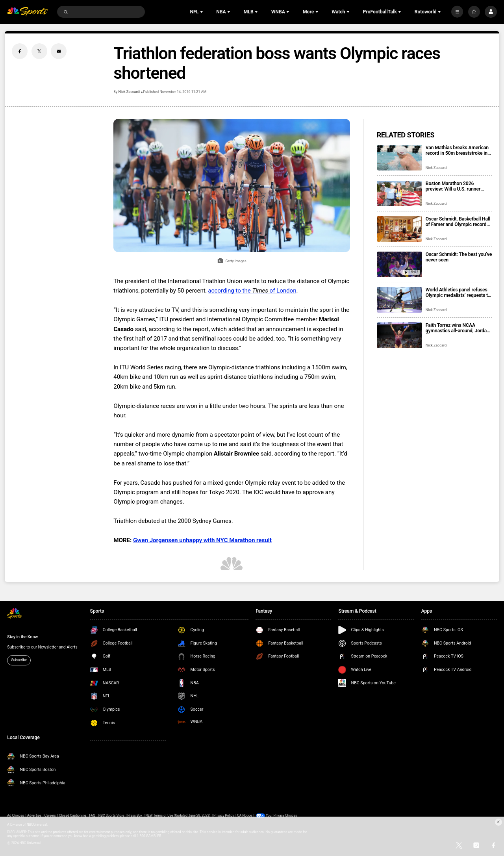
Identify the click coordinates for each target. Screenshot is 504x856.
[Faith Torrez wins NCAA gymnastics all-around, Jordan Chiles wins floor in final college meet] (399, 335)
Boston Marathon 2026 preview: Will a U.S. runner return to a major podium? (453, 186)
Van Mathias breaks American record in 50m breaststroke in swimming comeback (457, 150)
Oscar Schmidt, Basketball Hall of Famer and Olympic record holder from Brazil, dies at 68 (458, 222)
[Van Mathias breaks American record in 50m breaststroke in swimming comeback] (399, 158)
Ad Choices (16, 815)
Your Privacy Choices (281, 815)
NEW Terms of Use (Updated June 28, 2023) (178, 815)
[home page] (28, 12)
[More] (457, 12)
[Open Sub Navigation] (202, 12)
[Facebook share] (20, 51)
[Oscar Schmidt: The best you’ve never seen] (399, 264)
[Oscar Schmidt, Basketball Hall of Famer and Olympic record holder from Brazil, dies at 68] (399, 229)
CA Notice (245, 815)
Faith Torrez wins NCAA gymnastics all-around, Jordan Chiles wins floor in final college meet (458, 328)
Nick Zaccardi (129, 92)
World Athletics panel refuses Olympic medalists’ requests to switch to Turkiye (458, 293)
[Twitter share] (39, 51)
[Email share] (59, 51)
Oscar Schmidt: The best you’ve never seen (459, 257)
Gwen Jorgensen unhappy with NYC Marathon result (202, 540)
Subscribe (19, 660)
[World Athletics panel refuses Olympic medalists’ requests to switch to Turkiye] (399, 300)
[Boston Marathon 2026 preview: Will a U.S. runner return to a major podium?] (399, 194)
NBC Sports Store (111, 815)
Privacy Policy (224, 815)
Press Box (135, 815)
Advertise (34, 815)
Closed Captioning (73, 815)
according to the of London (252, 291)
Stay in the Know (22, 637)
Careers (50, 815)
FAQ (92, 815)
